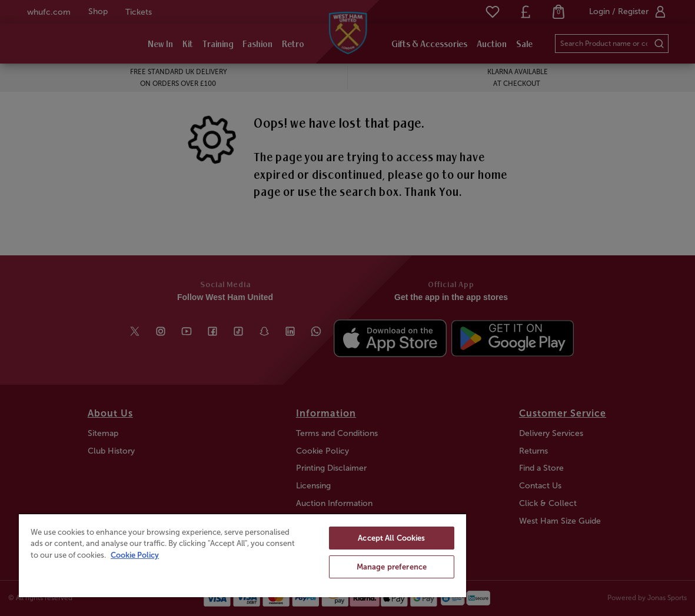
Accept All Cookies (391, 538)
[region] (242, 555)
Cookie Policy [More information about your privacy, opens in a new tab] (135, 555)
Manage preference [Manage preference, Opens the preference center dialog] (392, 567)
